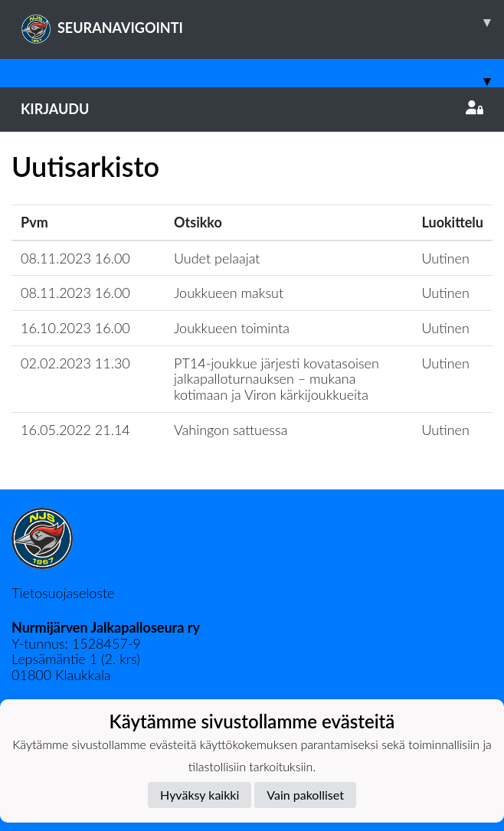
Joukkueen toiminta (232, 328)
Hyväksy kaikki (200, 795)
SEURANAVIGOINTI (262, 22)
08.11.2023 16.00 (75, 258)
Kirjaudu (252, 109)
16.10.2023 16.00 (75, 328)
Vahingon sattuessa (231, 430)
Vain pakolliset (305, 795)
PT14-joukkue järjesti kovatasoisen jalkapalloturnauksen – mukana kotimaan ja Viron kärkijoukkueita (277, 379)
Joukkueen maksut (229, 293)
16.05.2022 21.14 (75, 430)
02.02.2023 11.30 (75, 363)
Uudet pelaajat (217, 258)
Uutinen (446, 258)
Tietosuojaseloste (63, 593)
